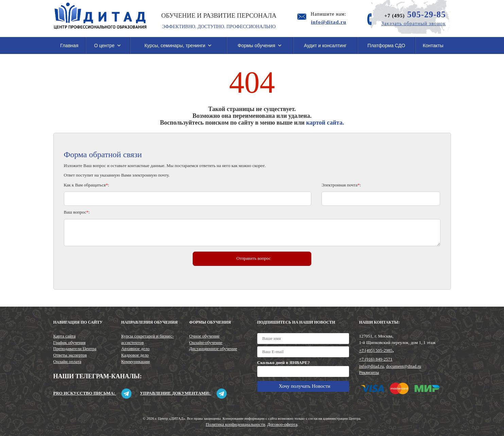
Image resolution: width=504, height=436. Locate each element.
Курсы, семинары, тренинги (178, 46)
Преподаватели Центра (75, 349)
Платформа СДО (386, 46)
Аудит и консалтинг (325, 46)
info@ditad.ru (372, 366)
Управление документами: (183, 393)
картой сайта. (325, 123)
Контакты (433, 46)
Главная (69, 46)
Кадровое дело (135, 355)
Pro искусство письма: (92, 393)
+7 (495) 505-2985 (376, 350)
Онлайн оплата (67, 361)
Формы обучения (260, 46)
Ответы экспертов (70, 355)
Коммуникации (136, 361)
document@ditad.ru (404, 366)
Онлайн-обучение (206, 342)
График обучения (69, 342)
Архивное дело (136, 349)
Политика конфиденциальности (235, 424)
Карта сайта (65, 336)
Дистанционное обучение (213, 349)
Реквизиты (369, 372)
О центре (108, 46)
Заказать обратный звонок (414, 23)
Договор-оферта (282, 424)
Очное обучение (205, 336)
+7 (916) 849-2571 (376, 359)
